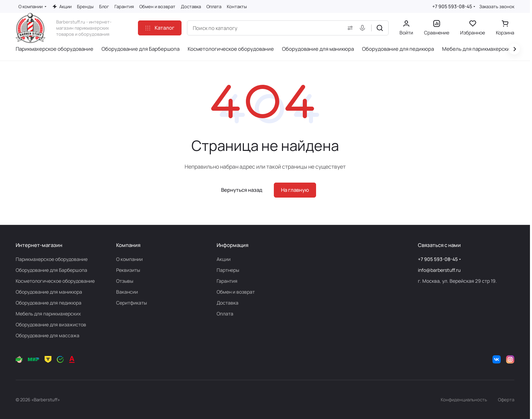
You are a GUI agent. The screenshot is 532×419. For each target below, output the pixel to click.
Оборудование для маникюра (49, 292)
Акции (224, 259)
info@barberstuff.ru (439, 270)
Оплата (225, 314)
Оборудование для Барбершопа (51, 270)
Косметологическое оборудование (55, 281)
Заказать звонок (497, 7)
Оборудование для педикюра (49, 303)
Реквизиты (128, 270)
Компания (128, 245)
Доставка (228, 303)
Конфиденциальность (464, 400)
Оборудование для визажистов (51, 324)
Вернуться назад (242, 190)
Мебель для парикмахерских (48, 314)
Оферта (506, 400)
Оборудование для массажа (48, 335)
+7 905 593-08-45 (452, 6)
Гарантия (227, 281)
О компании (129, 259)
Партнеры (228, 270)
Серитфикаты (131, 303)
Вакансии (127, 292)
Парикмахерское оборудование (52, 259)
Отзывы (125, 281)
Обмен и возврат (236, 292)
